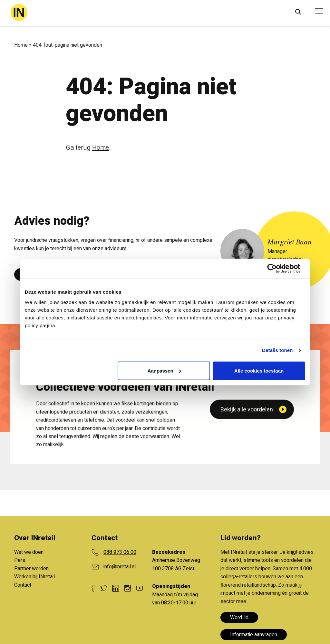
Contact (23, 585)
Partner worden (31, 569)
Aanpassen (164, 370)
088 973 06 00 (120, 552)
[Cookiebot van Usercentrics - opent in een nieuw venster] (277, 269)
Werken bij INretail (34, 577)
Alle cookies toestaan (259, 370)
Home (21, 45)
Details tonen (277, 350)
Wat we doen (29, 552)
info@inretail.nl (120, 567)
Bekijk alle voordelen (247, 481)
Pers (20, 560)
